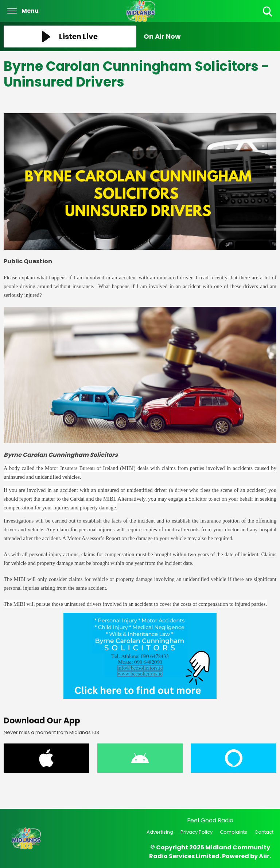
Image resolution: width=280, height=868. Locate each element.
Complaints (234, 832)
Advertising (160, 832)
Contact (264, 832)
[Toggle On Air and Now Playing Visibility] (210, 37)
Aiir (264, 856)
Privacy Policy (197, 832)
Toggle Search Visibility (268, 12)
